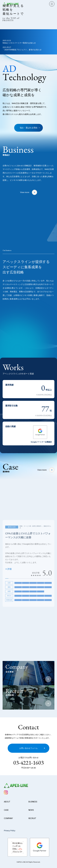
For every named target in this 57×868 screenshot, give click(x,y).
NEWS (31, 810)
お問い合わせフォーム (28, 748)
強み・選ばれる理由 (29, 128)
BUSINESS (33, 802)
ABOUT (7, 802)
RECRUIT (32, 818)
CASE (6, 810)
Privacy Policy (10, 831)
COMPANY (8, 818)
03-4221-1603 (28, 763)
